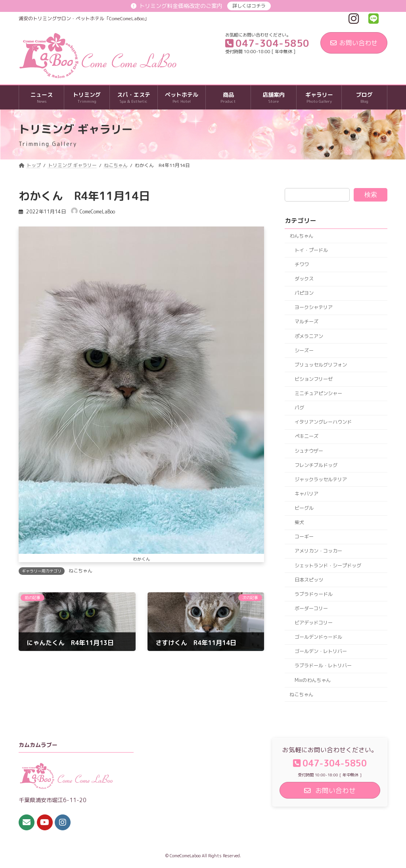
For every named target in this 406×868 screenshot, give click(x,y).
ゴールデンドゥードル (318, 637)
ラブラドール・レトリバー (323, 666)
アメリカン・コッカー (318, 551)
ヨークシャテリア (313, 308)
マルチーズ (306, 322)
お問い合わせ (354, 43)
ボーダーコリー (311, 608)
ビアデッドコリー (313, 623)
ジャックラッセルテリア (320, 479)
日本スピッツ (308, 580)
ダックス (304, 279)
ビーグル (304, 508)
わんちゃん (301, 236)
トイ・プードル (311, 250)
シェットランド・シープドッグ (327, 566)
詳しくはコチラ (249, 6)
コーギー (304, 537)
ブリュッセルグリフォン (320, 365)
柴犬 (299, 522)
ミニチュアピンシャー (318, 393)
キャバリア (306, 494)
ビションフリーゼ (313, 379)
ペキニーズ (306, 437)
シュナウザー (308, 451)
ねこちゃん (80, 571)
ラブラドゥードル (313, 594)
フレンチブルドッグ (316, 465)
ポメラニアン (308, 336)
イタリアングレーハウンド (323, 422)
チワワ (301, 264)
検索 (371, 195)
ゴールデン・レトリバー (320, 652)
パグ (299, 408)
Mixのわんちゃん (312, 680)
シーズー (304, 350)
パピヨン (304, 293)
